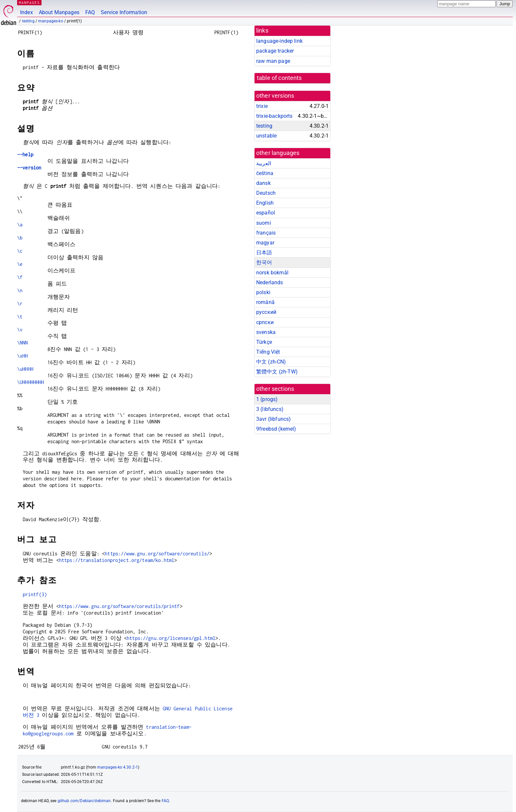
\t (20, 317)
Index (27, 12)
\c (20, 251)
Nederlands (270, 282)
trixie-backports (274, 116)
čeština (265, 173)
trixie (262, 106)
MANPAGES (29, 2)
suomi (264, 223)
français (266, 233)
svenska (266, 332)
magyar (265, 243)
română (265, 302)
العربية (264, 163)
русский (266, 312)
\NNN (23, 343)
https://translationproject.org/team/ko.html (117, 560)
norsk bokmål (272, 273)
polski (263, 292)
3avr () (273, 419)
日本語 (264, 253)
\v (20, 330)
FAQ (90, 12)
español (266, 213)
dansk (263, 183)
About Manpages (59, 12)
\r (20, 304)
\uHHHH (25, 369)
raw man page (273, 61)
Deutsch (266, 193)
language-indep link (279, 41)
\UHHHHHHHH (31, 382)
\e (20, 264)
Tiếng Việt (268, 352)
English (265, 203)
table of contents (279, 78)
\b (20, 238)
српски (265, 322)
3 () (270, 409)
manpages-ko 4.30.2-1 (118, 767)
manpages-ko (51, 21)
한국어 (264, 262)
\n (20, 290)
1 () (267, 399)
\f (20, 277)
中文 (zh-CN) (271, 362)
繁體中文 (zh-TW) (277, 372)
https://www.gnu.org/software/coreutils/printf (119, 606)
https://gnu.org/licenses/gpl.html (171, 638)
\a (20, 225)
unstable (266, 136)
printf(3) (35, 594)
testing (28, 21)
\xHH (23, 356)
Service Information (124, 12)
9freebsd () (276, 429)
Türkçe (264, 342)
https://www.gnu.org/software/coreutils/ (157, 554)
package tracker (275, 51)
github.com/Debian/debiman (84, 801)
